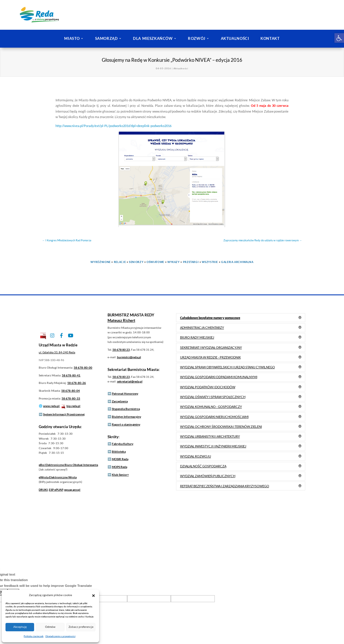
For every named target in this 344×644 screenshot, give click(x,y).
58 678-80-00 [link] (83, 367)
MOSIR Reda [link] (120, 459)
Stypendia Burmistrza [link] (126, 409)
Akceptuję (20, 627)
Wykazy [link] (174, 262)
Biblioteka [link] (119, 451)
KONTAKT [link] (270, 38)
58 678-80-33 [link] (71, 398)
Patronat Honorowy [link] (125, 393)
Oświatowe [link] (155, 262)
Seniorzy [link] (136, 262)
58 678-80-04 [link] (71, 391)
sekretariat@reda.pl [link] (130, 381)
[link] (339, 38)
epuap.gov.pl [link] (72, 490)
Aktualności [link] (181, 68)
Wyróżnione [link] (100, 262)
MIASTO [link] (72, 38)
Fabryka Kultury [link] (123, 444)
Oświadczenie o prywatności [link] (60, 636)
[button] (94, 595)
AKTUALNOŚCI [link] (235, 38)
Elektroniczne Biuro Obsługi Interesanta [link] (68, 465)
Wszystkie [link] (210, 262)
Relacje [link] (120, 262)
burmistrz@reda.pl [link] (129, 357)
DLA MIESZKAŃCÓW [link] (153, 38)
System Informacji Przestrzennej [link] (64, 414)
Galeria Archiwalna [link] (237, 262)
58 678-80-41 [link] (71, 375)
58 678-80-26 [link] (77, 383)
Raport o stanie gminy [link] (126, 424)
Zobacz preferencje (81, 627)
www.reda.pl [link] (51, 406)
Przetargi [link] (191, 262)
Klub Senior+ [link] (120, 475)
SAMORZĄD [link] (107, 38)
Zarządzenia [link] (120, 401)
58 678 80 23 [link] (121, 350)
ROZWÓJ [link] (197, 38)
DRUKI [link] (43, 490)
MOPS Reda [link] (120, 467)
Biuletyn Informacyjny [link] (126, 417)
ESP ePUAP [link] (56, 490)
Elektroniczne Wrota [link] (58, 477)
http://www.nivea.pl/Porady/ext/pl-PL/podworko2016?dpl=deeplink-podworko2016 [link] (113, 126)
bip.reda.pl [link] (73, 406)
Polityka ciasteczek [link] (34, 636)
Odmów (50, 627)
